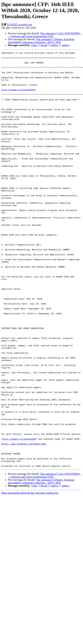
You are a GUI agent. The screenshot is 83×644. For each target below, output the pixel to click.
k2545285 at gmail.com (20, 25)
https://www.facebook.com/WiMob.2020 (24, 523)
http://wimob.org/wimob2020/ (19, 98)
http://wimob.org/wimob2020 (19, 517)
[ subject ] (55, 45)
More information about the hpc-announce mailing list (30, 576)
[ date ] (35, 45)
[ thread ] (44, 45)
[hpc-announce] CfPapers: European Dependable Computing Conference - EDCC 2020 (41, 41)
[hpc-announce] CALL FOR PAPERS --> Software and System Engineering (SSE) (45, 35)
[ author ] (65, 45)
